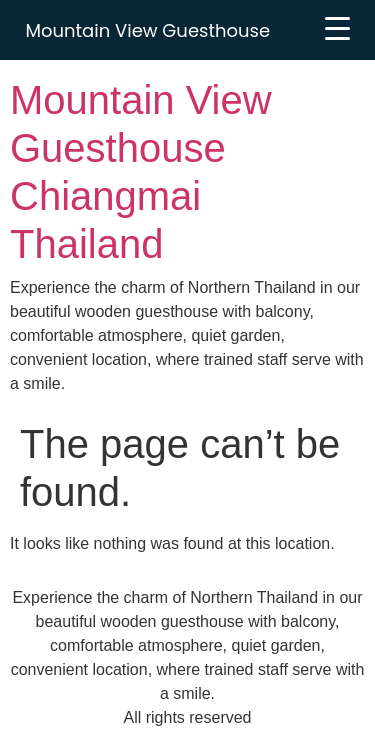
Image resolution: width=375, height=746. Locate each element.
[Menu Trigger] (337, 28)
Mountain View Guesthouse (148, 30)
